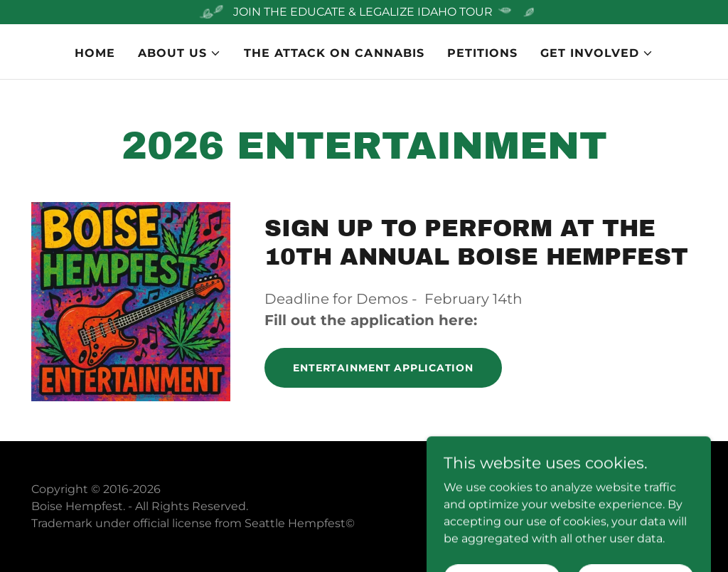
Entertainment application (383, 368)
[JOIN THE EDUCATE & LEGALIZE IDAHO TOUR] (364, 12)
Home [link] (95, 53)
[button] (180, 53)
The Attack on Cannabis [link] (334, 53)
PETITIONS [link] (482, 53)
